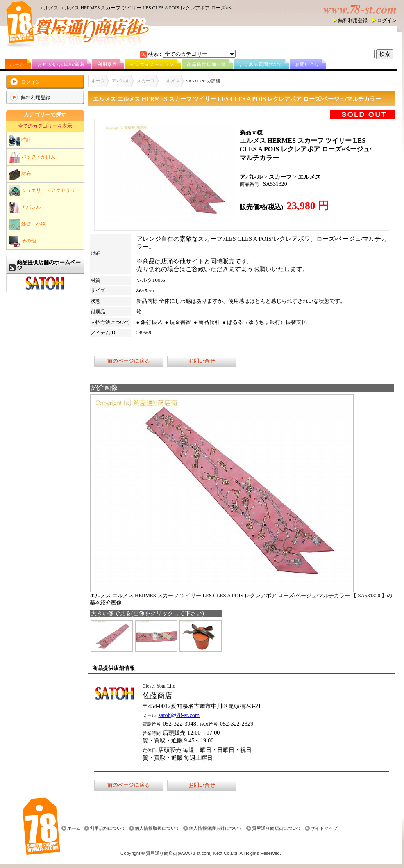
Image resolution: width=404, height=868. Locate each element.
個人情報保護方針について (216, 828)
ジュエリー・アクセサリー (44, 191)
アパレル (25, 208)
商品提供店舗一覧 (207, 64)
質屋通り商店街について (277, 828)
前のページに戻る (129, 361)
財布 (20, 174)
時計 (20, 140)
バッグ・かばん (32, 157)
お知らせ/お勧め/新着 (61, 64)
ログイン (387, 21)
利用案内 (107, 64)
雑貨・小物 (27, 224)
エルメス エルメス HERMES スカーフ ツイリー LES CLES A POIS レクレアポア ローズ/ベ (135, 8)
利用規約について (108, 828)
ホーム (17, 64)
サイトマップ (324, 828)
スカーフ (146, 81)
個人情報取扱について (157, 828)
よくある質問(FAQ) (261, 64)
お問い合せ (307, 64)
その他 (22, 241)
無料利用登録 (353, 21)
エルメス (171, 81)
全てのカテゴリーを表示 (45, 126)
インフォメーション (152, 64)
